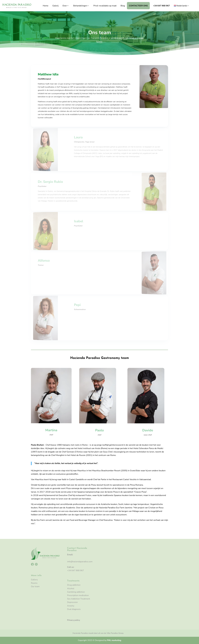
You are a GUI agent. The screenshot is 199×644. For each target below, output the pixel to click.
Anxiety (71, 606)
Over (65, 6)
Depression (72, 602)
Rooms (34, 583)
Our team (35, 586)
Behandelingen (80, 6)
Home (46, 6)
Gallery (34, 580)
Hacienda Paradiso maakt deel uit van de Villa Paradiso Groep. (98, 633)
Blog (123, 6)
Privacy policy (74, 620)
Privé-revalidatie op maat (105, 6)
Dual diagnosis (74, 609)
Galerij (55, 6)
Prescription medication (78, 595)
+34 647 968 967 (161, 6)
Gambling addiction (76, 592)
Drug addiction (74, 585)
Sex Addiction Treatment (79, 599)
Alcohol (71, 589)
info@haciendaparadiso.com (80, 561)
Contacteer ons (138, 6)
